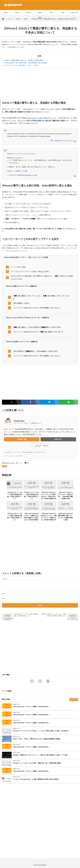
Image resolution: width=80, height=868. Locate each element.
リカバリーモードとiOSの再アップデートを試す (22, 65)
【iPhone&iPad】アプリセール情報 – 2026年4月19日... (31, 707)
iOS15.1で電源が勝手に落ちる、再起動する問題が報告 (24, 60)
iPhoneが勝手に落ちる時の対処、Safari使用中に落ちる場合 (26, 63)
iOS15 (4, 466)
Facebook (38, 446)
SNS (51, 12)
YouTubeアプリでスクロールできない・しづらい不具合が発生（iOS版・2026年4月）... (42, 731)
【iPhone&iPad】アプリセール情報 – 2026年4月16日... (31, 747)
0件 (28, 463)
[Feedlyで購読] (69, 402)
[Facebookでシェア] (31, 402)
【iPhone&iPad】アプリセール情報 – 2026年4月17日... (31, 723)
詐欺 (63, 12)
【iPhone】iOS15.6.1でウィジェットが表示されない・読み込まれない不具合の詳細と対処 (48, 496)
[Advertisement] (40, 83)
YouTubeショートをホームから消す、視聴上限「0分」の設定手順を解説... (37, 763)
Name (3, 593)
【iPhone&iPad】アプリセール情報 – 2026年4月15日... (31, 771)
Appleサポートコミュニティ (64, 140)
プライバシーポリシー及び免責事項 (13, 456)
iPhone (29, 12)
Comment (4, 579)
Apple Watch (40, 15)
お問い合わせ (74, 15)
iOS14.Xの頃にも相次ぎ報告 (37, 118)
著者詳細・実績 (22, 439)
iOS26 (17, 12)
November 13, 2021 (31, 175)
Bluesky (46, 446)
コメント (21, 463)
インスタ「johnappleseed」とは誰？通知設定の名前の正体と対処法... (36, 779)
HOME (6, 12)
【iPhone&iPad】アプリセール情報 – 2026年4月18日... (31, 715)
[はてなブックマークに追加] (50, 402)
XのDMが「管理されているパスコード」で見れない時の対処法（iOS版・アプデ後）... (41, 755)
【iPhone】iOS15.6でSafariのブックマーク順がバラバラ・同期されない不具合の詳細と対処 (48, 518)
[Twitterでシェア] (11, 402)
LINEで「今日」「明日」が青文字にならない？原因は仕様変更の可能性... (37, 739)
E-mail (3, 598)
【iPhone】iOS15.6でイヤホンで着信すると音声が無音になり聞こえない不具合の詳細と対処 (32, 518)
